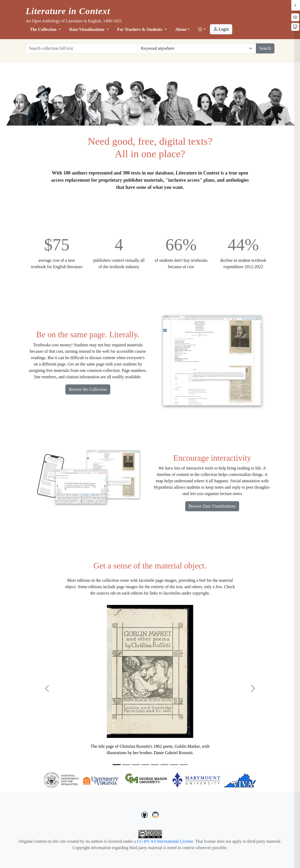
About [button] (181, 29)
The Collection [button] (44, 29)
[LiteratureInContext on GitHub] (145, 814)
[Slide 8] (184, 765)
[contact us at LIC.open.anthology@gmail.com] (156, 814)
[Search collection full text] (82, 48)
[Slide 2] (126, 765)
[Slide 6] (164, 765)
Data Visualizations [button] (87, 29)
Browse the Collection (88, 389)
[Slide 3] (136, 765)
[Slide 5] (155, 765)
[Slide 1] (117, 765)
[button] (202, 30)
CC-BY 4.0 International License (165, 841)
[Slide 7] (174, 765)
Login (221, 29)
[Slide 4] (145, 765)
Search (265, 48)
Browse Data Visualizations (212, 506)
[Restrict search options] (197, 48)
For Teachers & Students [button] (140, 29)
